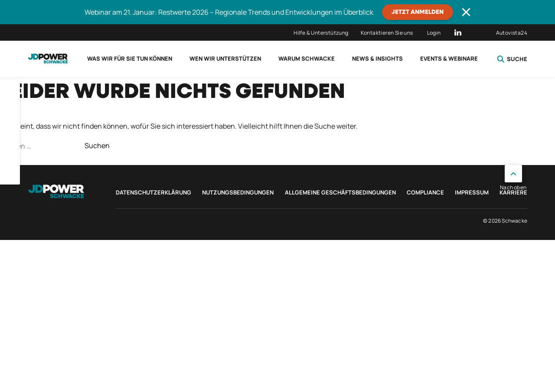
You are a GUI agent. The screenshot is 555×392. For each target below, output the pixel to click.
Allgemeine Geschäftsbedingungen (340, 192)
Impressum (472, 192)
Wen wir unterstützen (225, 58)
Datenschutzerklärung (153, 192)
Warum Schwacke (307, 58)
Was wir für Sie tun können (130, 58)
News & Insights (377, 58)
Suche (512, 59)
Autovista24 (512, 33)
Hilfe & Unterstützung (321, 33)
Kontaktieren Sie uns (387, 33)
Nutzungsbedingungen (238, 192)
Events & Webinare (449, 58)
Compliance (425, 192)
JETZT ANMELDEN (418, 12)
